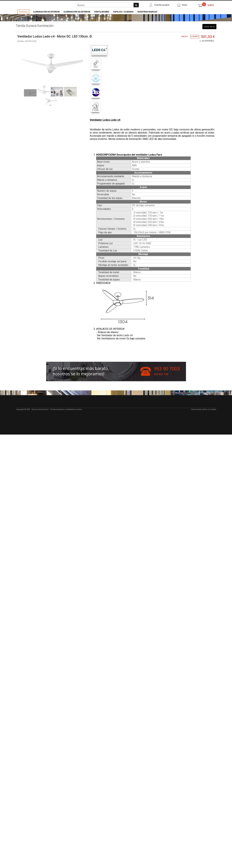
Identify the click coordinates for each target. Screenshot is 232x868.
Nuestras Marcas (147, 12)
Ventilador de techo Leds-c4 (117, 335)
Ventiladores (102, 12)
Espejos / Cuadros (123, 12)
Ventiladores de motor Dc (115, 338)
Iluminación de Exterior (77, 12)
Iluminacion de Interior (46, 12)
